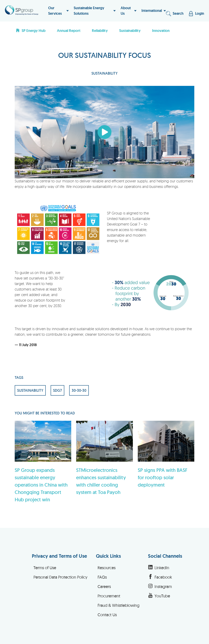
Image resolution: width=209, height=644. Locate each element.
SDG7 (57, 390)
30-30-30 (79, 390)
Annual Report (69, 31)
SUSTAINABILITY (104, 73)
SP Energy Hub (31, 31)
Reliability (100, 31)
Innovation (161, 31)
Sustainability (130, 31)
